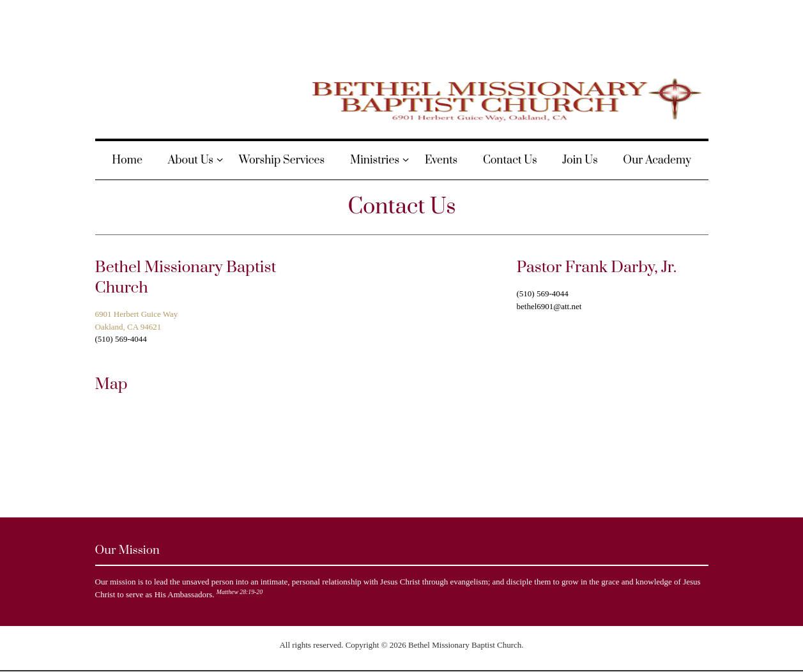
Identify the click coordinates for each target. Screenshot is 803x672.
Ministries (375, 160)
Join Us (580, 160)
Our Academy (657, 160)
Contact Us (510, 160)
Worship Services (282, 160)
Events (441, 160)
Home (127, 160)
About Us (191, 160)
